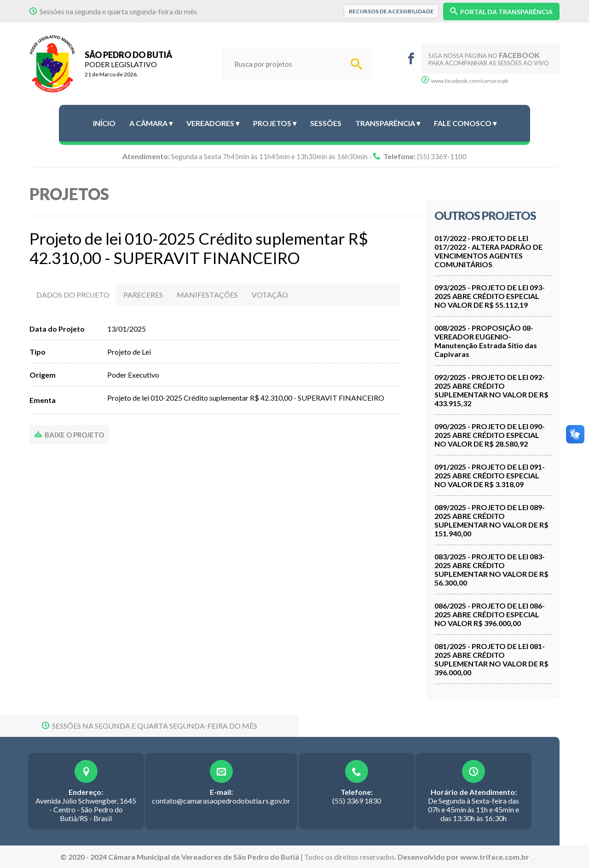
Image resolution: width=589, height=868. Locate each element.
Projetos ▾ (275, 123)
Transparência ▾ (388, 123)
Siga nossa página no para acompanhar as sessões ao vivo (489, 59)
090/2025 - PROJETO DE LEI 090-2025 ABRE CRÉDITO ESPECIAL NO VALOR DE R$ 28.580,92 (490, 435)
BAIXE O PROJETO (69, 435)
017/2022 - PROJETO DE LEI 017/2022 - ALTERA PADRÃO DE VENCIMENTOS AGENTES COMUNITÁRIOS (488, 251)
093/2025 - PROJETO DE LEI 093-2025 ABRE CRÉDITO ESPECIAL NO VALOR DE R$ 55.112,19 (490, 296)
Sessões (326, 123)
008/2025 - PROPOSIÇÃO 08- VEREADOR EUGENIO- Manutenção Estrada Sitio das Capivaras (486, 341)
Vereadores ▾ (213, 123)
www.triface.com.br (495, 857)
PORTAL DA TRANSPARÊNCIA (501, 11)
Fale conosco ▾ (465, 123)
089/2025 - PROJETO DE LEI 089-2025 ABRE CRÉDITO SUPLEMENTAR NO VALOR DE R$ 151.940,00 (491, 520)
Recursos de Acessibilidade (391, 11)
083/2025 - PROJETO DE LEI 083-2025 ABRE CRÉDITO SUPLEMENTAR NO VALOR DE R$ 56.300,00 (491, 569)
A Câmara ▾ (151, 123)
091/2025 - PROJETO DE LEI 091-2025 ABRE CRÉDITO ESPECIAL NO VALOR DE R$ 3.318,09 (490, 475)
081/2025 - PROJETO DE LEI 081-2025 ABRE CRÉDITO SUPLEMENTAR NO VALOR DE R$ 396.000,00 (491, 659)
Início (104, 123)
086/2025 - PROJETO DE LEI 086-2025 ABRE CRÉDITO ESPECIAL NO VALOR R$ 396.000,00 (490, 614)
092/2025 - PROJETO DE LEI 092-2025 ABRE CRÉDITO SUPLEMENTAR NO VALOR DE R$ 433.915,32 (491, 390)
